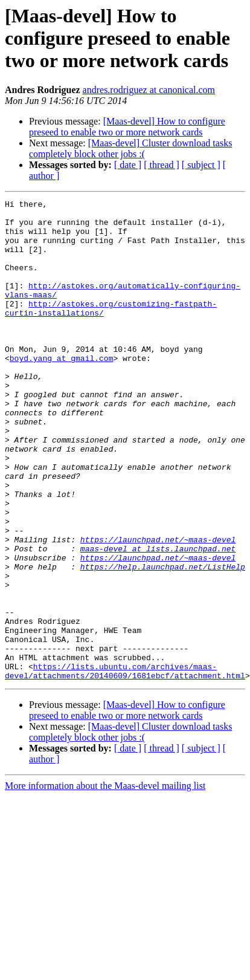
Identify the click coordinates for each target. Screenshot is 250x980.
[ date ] (128, 165)
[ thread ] (162, 165)
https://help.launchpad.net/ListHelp (163, 641)
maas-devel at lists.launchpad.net (158, 619)
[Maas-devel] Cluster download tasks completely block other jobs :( (130, 148)
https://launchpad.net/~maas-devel (158, 608)
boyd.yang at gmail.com (62, 391)
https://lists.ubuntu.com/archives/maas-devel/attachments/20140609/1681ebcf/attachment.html (125, 766)
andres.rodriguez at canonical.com (149, 90)
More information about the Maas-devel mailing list (105, 882)
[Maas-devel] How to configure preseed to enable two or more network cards (127, 127)
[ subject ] (201, 165)
